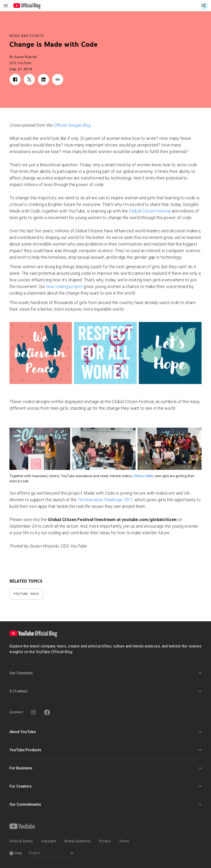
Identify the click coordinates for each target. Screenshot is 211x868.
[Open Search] (204, 6)
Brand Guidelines (78, 841)
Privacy (105, 841)
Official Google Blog (72, 125)
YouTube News (26, 594)
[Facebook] (47, 712)
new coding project (65, 286)
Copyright (49, 841)
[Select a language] (51, 853)
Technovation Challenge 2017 (106, 500)
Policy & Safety (21, 841)
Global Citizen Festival (150, 211)
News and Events (27, 36)
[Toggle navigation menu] (6, 6)
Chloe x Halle (143, 476)
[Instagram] (33, 712)
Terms (124, 841)
